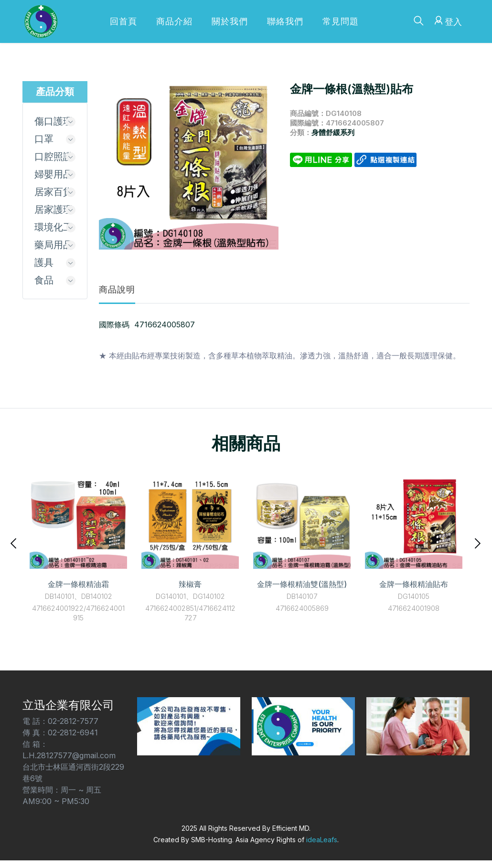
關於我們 (230, 21)
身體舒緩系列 (333, 132)
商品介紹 (174, 21)
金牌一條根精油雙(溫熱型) (302, 584)
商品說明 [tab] (117, 289)
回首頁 (123, 21)
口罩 (44, 139)
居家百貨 (53, 192)
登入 (447, 20)
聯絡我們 (285, 21)
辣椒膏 (190, 584)
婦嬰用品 (53, 174)
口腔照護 (53, 157)
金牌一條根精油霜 (78, 584)
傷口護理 (53, 121)
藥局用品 (53, 245)
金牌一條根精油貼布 (414, 584)
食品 (44, 280)
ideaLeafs (322, 840)
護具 (44, 262)
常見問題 (341, 21)
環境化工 (53, 227)
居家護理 (53, 209)
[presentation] (14, 543)
